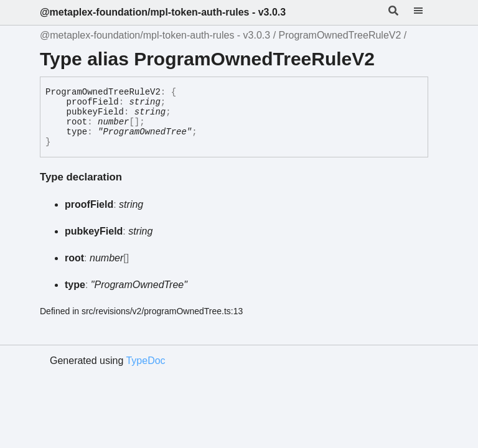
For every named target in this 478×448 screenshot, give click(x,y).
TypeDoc (145, 361)
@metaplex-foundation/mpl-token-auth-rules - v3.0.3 (163, 12)
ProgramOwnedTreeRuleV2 (340, 35)
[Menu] (426, 12)
